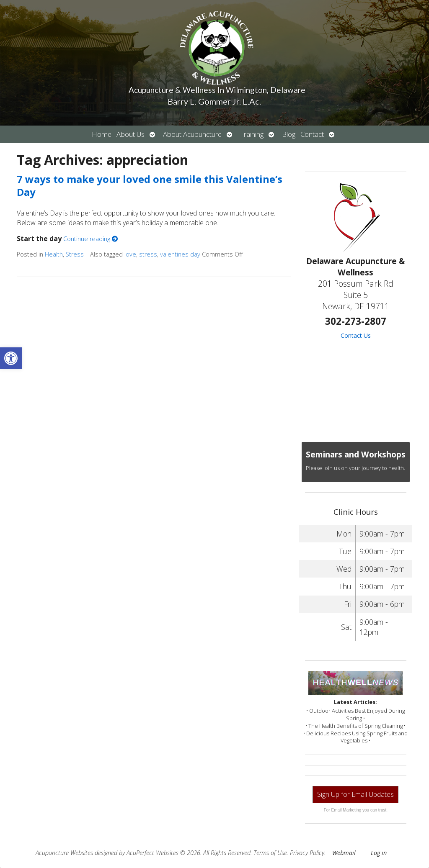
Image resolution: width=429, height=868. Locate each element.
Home (102, 134)
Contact (312, 134)
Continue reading (90, 239)
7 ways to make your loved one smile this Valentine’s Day (150, 185)
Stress (75, 254)
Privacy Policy (307, 853)
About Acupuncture (192, 134)
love (130, 254)
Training (252, 134)
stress (148, 254)
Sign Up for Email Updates (355, 794)
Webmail (344, 853)
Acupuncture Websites (64, 853)
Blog (289, 134)
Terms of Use (270, 853)
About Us (131, 134)
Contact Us (356, 335)
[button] (11, 358)
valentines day (180, 254)
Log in (379, 853)
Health (54, 254)
